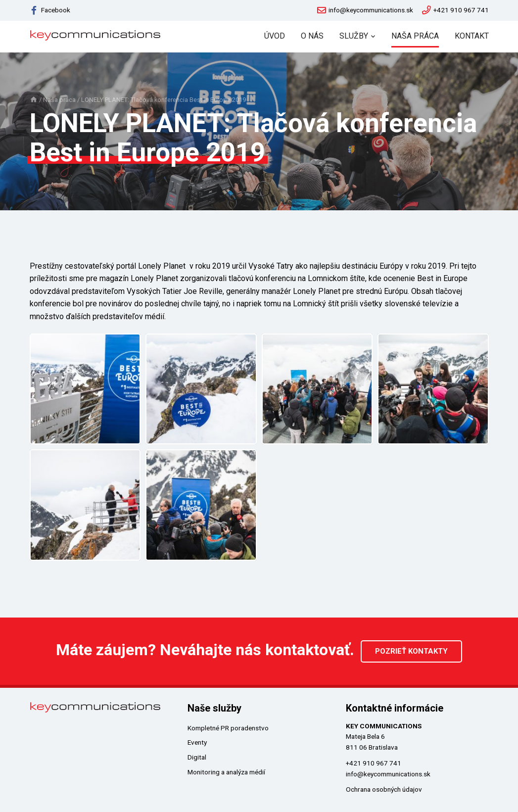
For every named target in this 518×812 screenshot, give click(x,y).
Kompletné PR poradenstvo (228, 727)
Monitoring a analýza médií (226, 771)
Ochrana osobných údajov (384, 789)
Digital (197, 757)
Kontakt (472, 36)
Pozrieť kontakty (411, 651)
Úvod (275, 36)
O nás (312, 36)
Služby (354, 36)
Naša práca (415, 36)
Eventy (197, 742)
